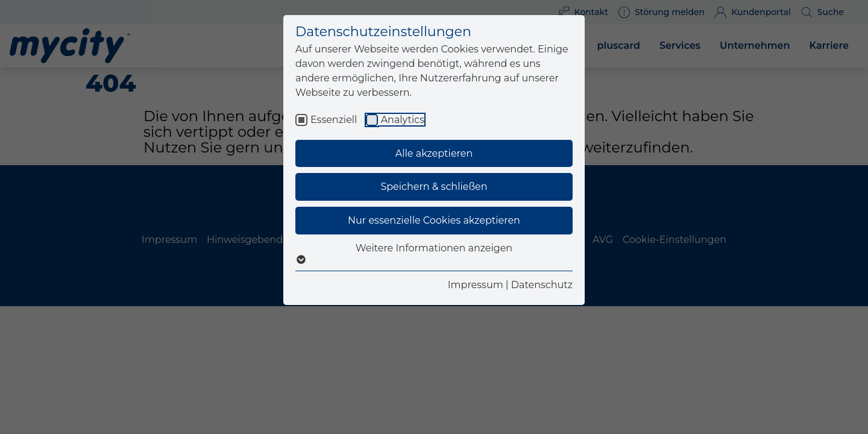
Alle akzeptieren (434, 153)
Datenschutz (542, 285)
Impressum (476, 285)
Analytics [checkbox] (403, 120)
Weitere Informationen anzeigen (434, 254)
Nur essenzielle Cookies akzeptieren (434, 220)
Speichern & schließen (434, 187)
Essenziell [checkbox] (334, 120)
